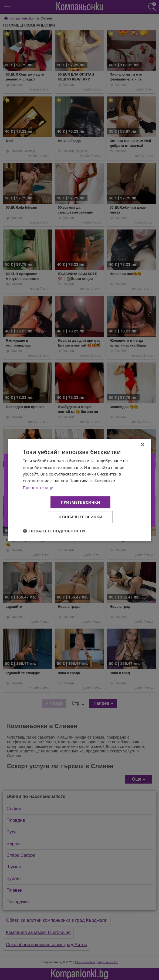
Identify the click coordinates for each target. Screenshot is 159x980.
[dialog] (79, 490)
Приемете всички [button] (80, 502)
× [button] (142, 445)
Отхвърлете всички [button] (81, 517)
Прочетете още (38, 487)
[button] (54, 531)
